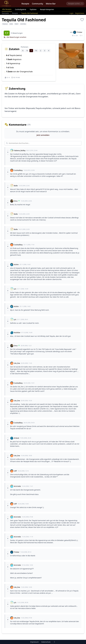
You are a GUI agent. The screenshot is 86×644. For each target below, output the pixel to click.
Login (71, 13)
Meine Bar (51, 4)
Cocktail (23, 24)
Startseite (5, 13)
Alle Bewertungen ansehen (15, 37)
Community (38, 4)
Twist (16, 24)
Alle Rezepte (7, 9)
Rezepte (25, 4)
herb (11, 24)
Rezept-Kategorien (47, 9)
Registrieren (80, 13)
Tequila (5, 24)
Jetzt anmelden (43, 135)
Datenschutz (46, 642)
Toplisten (33, 9)
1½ (36, 51)
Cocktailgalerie (21, 9)
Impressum (34, 642)
